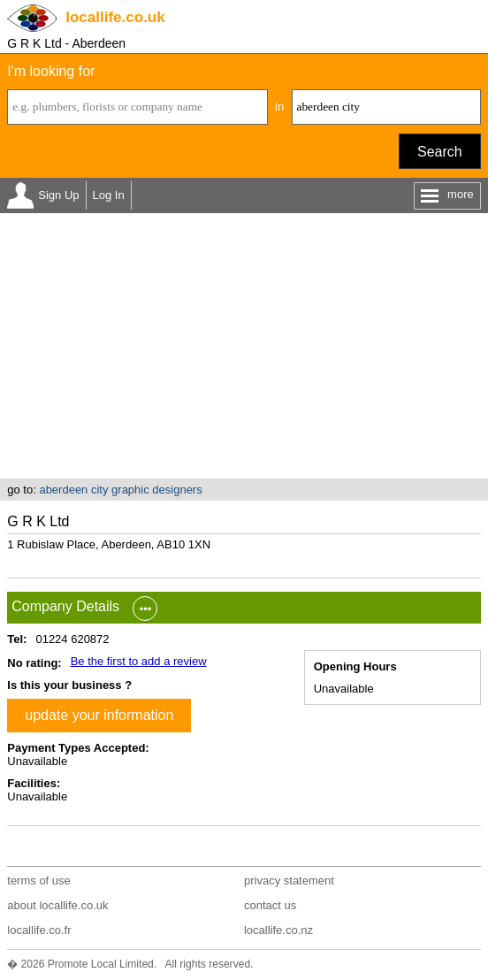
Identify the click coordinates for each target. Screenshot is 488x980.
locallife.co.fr (39, 930)
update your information (99, 715)
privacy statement (289, 880)
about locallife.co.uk (57, 905)
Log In (109, 195)
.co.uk (115, 17)
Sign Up (58, 195)
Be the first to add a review (139, 661)
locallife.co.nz (278, 930)
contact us (270, 905)
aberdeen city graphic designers (120, 490)
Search (440, 152)
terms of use (39, 880)
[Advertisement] (244, 346)
